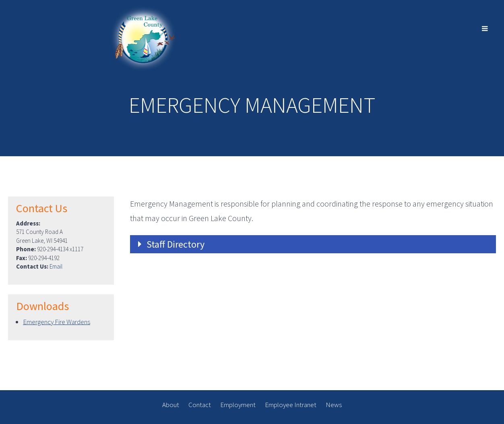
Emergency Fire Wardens (57, 322)
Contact (200, 405)
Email (56, 266)
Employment (238, 405)
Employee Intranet (291, 405)
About (171, 405)
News (334, 405)
